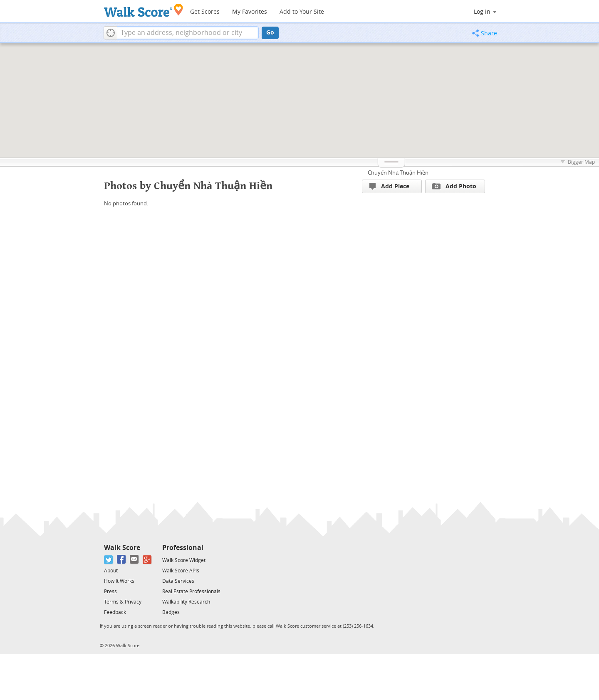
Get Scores (205, 12)
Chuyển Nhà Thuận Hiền (398, 173)
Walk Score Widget (184, 560)
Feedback (115, 612)
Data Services (178, 581)
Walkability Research (186, 602)
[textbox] (188, 33)
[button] (110, 33)
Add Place (389, 186)
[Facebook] (122, 560)
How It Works (119, 581)
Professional (183, 548)
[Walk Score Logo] (144, 10)
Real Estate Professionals (191, 592)
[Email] (135, 560)
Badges (171, 612)
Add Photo (454, 186)
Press (110, 592)
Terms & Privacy (123, 602)
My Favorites (250, 12)
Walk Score (122, 548)
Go (270, 33)
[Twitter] (109, 560)
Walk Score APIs (181, 571)
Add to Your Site (302, 12)
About (111, 571)
